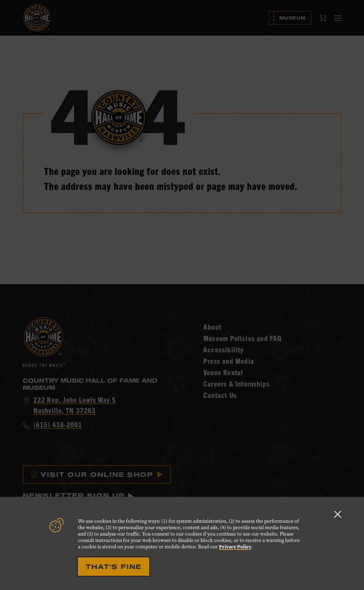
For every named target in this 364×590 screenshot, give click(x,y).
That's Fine (114, 567)
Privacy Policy (235, 547)
